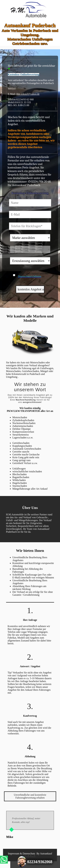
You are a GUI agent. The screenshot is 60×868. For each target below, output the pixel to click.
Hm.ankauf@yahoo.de (28, 94)
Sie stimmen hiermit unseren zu (33, 275)
